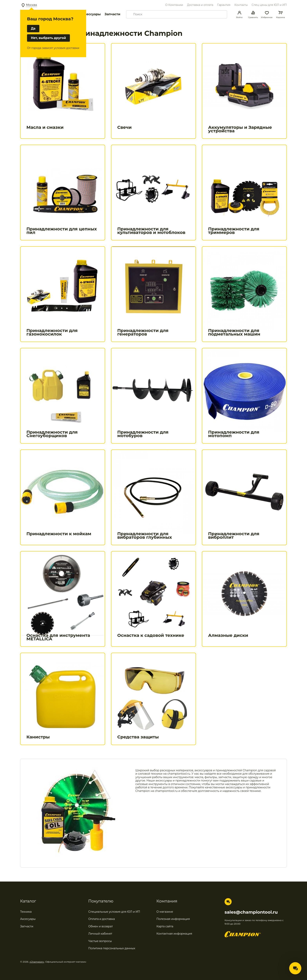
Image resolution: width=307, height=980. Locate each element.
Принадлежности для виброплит (234, 536)
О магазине (165, 912)
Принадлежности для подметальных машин (234, 332)
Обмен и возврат (101, 926)
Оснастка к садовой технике (151, 635)
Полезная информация (173, 919)
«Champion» (37, 962)
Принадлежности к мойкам (59, 534)
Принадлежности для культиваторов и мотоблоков (151, 231)
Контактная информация (174, 934)
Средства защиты (138, 737)
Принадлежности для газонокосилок (52, 332)
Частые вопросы (100, 941)
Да (33, 28)
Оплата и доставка (102, 919)
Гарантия (224, 5)
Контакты (241, 5)
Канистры (38, 737)
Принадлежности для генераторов (143, 332)
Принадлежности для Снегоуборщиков (52, 434)
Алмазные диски (228, 635)
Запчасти (112, 14)
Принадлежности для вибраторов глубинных (145, 536)
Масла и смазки (45, 127)
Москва (31, 5)
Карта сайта (165, 926)
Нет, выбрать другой (48, 38)
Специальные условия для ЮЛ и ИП (114, 912)
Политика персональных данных (112, 948)
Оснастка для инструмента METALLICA (58, 637)
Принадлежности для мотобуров (143, 434)
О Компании (174, 5)
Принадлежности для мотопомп (234, 434)
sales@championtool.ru (251, 912)
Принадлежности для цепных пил (62, 231)
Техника (26, 912)
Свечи (124, 127)
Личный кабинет (100, 934)
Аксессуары (90, 14)
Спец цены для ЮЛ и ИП (269, 5)
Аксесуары (28, 919)
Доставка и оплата (200, 5)
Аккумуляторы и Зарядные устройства (240, 129)
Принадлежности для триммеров (234, 231)
